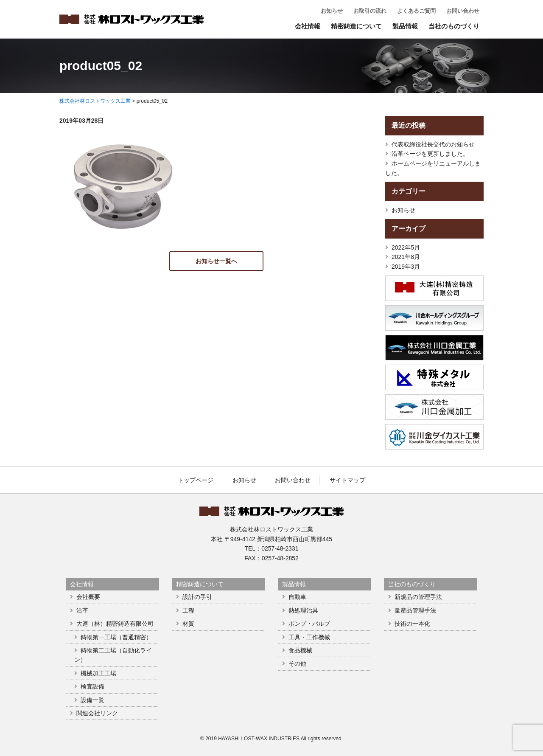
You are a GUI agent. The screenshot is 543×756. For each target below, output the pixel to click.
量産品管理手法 (415, 610)
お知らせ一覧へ (216, 261)
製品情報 (405, 26)
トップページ (196, 480)
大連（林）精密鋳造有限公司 (115, 624)
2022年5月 (406, 247)
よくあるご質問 (416, 11)
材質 (188, 624)
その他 (297, 663)
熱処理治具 (303, 610)
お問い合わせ (463, 11)
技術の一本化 (412, 624)
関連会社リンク (97, 713)
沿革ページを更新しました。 (430, 154)
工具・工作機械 (309, 637)
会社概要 (88, 597)
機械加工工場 (98, 673)
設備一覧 (92, 700)
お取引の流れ (370, 11)
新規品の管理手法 (418, 597)
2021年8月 (406, 257)
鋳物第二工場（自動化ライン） (113, 655)
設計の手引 (197, 597)
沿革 (82, 610)
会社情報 (308, 26)
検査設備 (92, 686)
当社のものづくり (454, 26)
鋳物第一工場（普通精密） (116, 637)
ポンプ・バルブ (309, 624)
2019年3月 (406, 267)
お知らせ (332, 11)
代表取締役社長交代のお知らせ (433, 144)
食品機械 (300, 650)
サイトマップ (347, 480)
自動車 (297, 597)
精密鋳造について (356, 26)
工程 (188, 610)
